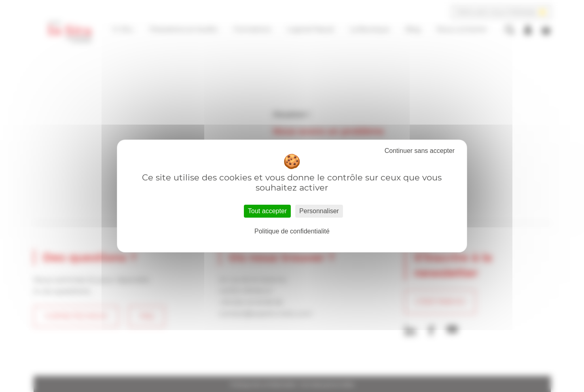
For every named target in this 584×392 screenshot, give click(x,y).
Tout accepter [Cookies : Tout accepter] (267, 211)
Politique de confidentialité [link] (292, 231)
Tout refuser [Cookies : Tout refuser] (420, 151)
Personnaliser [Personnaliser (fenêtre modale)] (319, 211)
